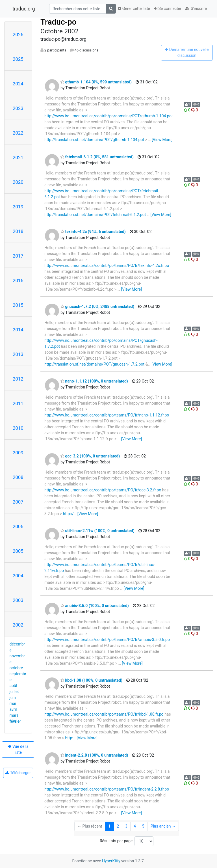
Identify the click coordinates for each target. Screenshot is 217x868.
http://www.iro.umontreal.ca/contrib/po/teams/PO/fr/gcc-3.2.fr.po (103, 490)
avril (13, 709)
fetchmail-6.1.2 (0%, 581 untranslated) (97, 157)
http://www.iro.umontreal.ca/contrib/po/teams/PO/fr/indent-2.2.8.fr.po (107, 789)
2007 (18, 502)
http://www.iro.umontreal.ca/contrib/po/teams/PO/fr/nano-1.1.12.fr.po (107, 415)
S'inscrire (196, 8)
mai (13, 703)
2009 (18, 453)
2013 (18, 354)
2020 (18, 182)
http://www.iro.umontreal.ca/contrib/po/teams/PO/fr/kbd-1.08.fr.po (104, 714)
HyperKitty (111, 861)
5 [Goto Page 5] (143, 826)
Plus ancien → (163, 826)
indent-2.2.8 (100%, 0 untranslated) (94, 755)
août (14, 686)
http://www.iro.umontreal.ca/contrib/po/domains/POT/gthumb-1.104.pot (109, 116)
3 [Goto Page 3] (126, 826)
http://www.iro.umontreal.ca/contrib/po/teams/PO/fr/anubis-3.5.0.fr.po (107, 640)
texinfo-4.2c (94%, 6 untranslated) (93, 232)
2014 (18, 330)
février (15, 721)
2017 (18, 256)
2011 (18, 403)
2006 (18, 526)
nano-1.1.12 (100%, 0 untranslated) (94, 381)
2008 (18, 477)
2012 (18, 379)
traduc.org (24, 9)
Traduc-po (58, 22)
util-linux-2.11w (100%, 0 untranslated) (97, 531)
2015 (18, 305)
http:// (68, 514)
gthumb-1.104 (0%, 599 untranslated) (96, 82)
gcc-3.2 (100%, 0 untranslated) (90, 456)
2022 (18, 133)
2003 (18, 600)
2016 (18, 280)
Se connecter (168, 8)
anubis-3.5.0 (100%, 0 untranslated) (95, 606)
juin (13, 698)
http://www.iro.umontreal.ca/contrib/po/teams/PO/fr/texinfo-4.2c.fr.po (107, 265)
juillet (14, 692)
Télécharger (18, 773)
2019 (18, 207)
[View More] (162, 140)
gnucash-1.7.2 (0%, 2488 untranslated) (97, 306)
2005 (18, 551)
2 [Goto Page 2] (118, 826)
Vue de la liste (18, 749)
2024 (18, 84)
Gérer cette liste (134, 8)
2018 (18, 231)
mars (14, 715)
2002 (18, 625)
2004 (18, 576)
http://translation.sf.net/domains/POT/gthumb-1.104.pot (94, 140)
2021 (18, 157)
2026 (18, 34)
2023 (18, 108)
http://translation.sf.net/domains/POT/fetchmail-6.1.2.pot (95, 215)
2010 (18, 428)
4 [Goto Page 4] (135, 826)
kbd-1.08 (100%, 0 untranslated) (91, 680)
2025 (18, 59)
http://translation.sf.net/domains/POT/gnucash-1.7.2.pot (94, 364)
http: (69, 738)
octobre (16, 668)
